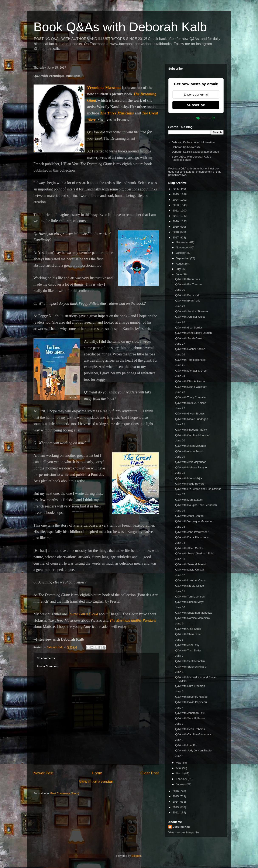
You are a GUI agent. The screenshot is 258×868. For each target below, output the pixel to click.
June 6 (179, 672)
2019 (176, 227)
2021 (176, 216)
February (182, 779)
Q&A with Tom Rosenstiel (191, 360)
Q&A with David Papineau (191, 702)
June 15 (180, 527)
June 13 (180, 559)
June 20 (180, 440)
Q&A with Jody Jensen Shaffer (194, 750)
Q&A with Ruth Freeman (190, 686)
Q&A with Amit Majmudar (190, 462)
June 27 (180, 344)
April (179, 768)
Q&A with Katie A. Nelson (191, 403)
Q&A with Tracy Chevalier (191, 397)
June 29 (180, 306)
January (181, 784)
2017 (176, 237)
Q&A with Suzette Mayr (189, 602)
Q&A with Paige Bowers (190, 484)
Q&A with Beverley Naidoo (191, 697)
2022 (176, 211)
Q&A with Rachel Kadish (190, 349)
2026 (176, 189)
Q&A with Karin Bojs (188, 279)
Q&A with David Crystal (189, 570)
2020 (176, 221)
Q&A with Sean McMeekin (191, 564)
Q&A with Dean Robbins (190, 729)
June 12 (180, 575)
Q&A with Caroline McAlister (192, 435)
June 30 (180, 290)
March (180, 773)
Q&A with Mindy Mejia (189, 478)
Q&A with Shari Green (189, 634)
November (183, 247)
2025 (176, 194)
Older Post (150, 773)
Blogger (136, 856)
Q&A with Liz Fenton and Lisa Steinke (198, 489)
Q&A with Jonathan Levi (190, 713)
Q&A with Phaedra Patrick (191, 430)
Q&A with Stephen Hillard (191, 667)
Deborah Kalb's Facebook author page (195, 152)
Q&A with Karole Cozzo (190, 586)
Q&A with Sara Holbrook (190, 718)
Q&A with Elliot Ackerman (191, 381)
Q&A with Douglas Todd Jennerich (196, 505)
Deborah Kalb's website (186, 147)
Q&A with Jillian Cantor (189, 548)
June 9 (179, 624)
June (179, 274)
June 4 (179, 708)
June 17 (180, 494)
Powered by (196, 118)
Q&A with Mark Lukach (189, 500)
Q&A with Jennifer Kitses (190, 317)
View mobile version (96, 782)
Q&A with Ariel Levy (187, 645)
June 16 (180, 511)
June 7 (179, 656)
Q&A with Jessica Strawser (192, 311)
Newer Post (44, 773)
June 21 (180, 424)
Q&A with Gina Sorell (188, 629)
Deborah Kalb (182, 827)
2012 (176, 812)
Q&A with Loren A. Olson (190, 580)
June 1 (179, 756)
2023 (176, 205)
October (181, 253)
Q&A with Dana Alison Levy (192, 537)
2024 (176, 200)
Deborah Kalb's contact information (193, 142)
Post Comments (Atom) (65, 793)
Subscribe (196, 105)
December (183, 242)
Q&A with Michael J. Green (192, 371)
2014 (176, 802)
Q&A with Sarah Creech (190, 338)
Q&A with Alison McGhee (191, 446)
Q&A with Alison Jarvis (189, 451)
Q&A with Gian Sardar (189, 328)
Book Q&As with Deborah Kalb (120, 27)
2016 (176, 791)
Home (97, 773)
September (183, 258)
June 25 (180, 365)
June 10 (180, 607)
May (179, 763)
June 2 (179, 740)
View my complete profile (184, 832)
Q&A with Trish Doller (188, 650)
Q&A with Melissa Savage (191, 467)
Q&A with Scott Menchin (190, 661)
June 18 (180, 473)
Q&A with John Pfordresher (192, 532)
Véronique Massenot (104, 88)
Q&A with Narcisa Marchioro (192, 618)
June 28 (180, 322)
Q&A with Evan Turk (188, 301)
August (180, 264)
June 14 (180, 543)
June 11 (180, 591)
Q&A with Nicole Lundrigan (192, 419)
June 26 (180, 354)
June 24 (180, 376)
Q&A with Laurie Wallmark (191, 387)
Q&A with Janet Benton (189, 516)
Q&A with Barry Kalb (188, 295)
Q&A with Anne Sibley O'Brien (193, 333)
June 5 (179, 691)
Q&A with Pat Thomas (189, 284)
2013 (176, 807)
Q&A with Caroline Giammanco (194, 734)
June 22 (180, 408)
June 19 (180, 457)
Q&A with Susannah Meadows (194, 613)
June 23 (180, 392)
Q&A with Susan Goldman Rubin (195, 553)
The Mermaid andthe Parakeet (133, 620)
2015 (176, 796)
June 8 (179, 640)
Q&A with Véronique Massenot (194, 521)
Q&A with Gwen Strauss (190, 414)
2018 (176, 232)
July (179, 269)
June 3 (179, 724)
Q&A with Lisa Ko (186, 745)
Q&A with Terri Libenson (190, 597)
